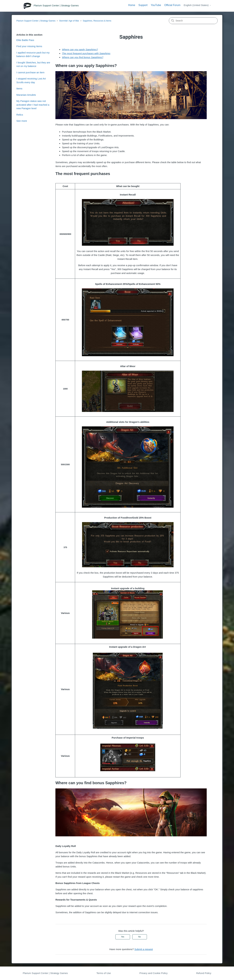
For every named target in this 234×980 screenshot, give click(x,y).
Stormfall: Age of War (69, 21)
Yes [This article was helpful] (123, 937)
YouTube (156, 5)
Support (143, 5)
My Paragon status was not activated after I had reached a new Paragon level (33, 105)
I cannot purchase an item (30, 72)
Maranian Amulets (26, 95)
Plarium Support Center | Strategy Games (36, 21)
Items (19, 88)
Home (132, 5)
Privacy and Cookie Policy (153, 973)
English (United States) (197, 5)
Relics (20, 115)
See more (22, 121)
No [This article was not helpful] (140, 937)
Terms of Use (104, 973)
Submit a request (144, 949)
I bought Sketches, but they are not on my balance (33, 64)
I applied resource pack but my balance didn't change (33, 54)
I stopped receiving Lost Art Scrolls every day (31, 80)
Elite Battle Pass (25, 40)
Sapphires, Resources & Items (97, 21)
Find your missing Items (29, 46)
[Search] (193, 21)
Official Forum (172, 5)
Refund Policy (204, 973)
